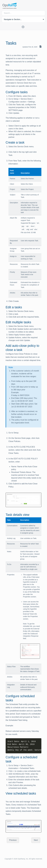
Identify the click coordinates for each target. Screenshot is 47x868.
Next (36, 840)
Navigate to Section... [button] (13, 19)
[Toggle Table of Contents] (24, 27)
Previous (13, 840)
